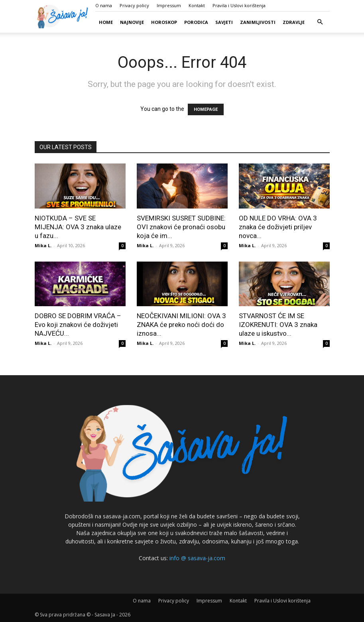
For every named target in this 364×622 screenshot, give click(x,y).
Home (106, 22)
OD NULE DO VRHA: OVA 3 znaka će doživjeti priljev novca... (278, 227)
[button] (320, 22)
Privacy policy (134, 5)
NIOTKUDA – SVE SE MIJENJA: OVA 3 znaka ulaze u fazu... (78, 227)
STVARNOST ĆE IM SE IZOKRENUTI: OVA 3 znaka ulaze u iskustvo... (278, 325)
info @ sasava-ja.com (197, 558)
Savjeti (224, 22)
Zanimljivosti (258, 22)
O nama (104, 5)
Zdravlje (294, 22)
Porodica (196, 22)
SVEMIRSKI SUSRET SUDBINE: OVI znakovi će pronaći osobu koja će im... (181, 227)
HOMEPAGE (206, 109)
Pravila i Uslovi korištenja (239, 5)
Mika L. (43, 245)
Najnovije (132, 22)
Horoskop (164, 22)
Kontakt (197, 5)
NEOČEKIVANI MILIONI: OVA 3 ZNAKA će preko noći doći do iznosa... (181, 325)
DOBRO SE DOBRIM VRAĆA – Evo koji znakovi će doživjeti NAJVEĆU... (78, 325)
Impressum (169, 5)
